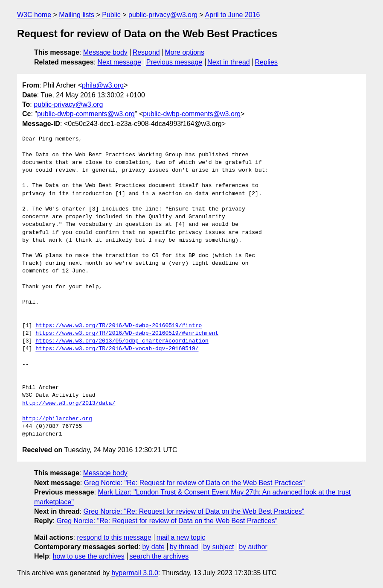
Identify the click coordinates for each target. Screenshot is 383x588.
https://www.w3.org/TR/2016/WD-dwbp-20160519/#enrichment (127, 333)
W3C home (34, 15)
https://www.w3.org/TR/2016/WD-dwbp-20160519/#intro (119, 326)
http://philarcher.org (57, 419)
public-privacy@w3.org (163, 15)
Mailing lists (77, 15)
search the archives (159, 556)
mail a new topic (181, 537)
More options (185, 52)
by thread (184, 547)
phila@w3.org (103, 85)
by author (253, 547)
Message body (105, 52)
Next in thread (229, 62)
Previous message (174, 62)
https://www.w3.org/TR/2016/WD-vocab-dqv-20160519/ (117, 349)
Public (111, 15)
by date (153, 547)
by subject (218, 547)
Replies (266, 62)
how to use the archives (89, 556)
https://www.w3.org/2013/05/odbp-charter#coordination (122, 341)
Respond (146, 52)
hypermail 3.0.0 (135, 573)
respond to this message (114, 537)
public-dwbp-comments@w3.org (86, 114)
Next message (119, 62)
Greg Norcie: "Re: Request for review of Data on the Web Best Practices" (194, 483)
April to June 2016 (232, 15)
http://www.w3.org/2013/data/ (69, 404)
